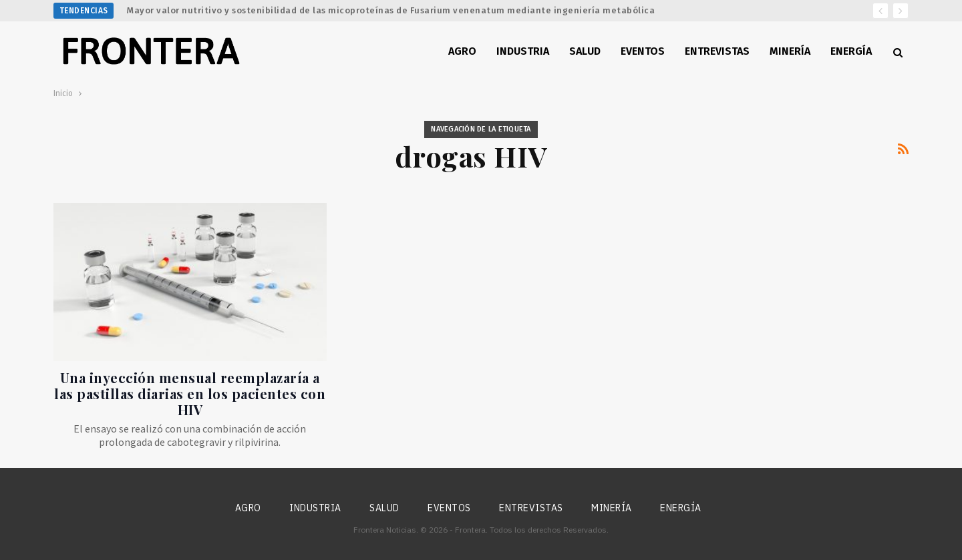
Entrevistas (717, 51)
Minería (790, 51)
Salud (585, 51)
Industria (523, 51)
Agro (462, 51)
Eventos (643, 51)
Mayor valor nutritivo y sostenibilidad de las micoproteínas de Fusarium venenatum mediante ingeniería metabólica (391, 10)
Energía (851, 51)
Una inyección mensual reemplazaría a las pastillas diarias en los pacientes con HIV (190, 393)
